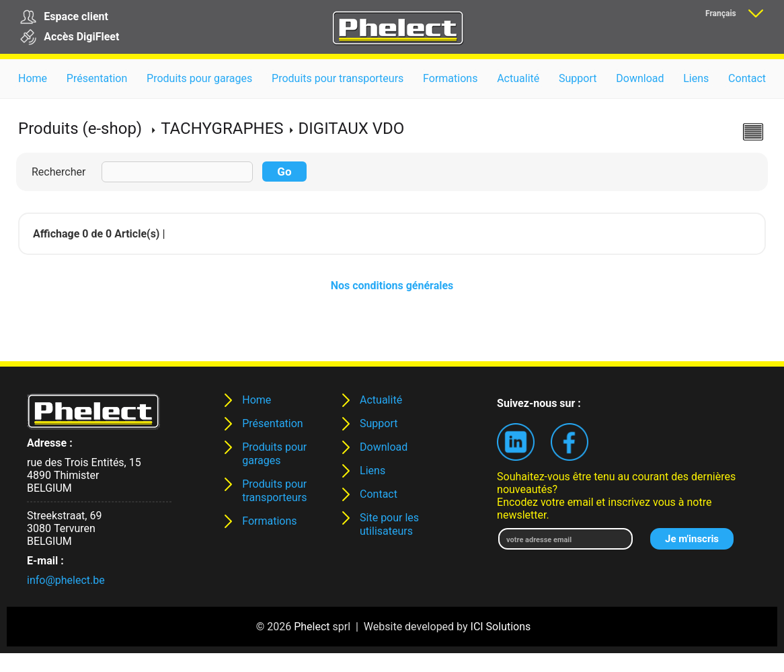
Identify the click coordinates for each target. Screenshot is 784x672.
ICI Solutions (501, 627)
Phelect (312, 627)
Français (721, 13)
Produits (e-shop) (80, 128)
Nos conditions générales (392, 286)
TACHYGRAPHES (222, 128)
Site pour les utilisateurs (389, 524)
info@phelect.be (66, 580)
